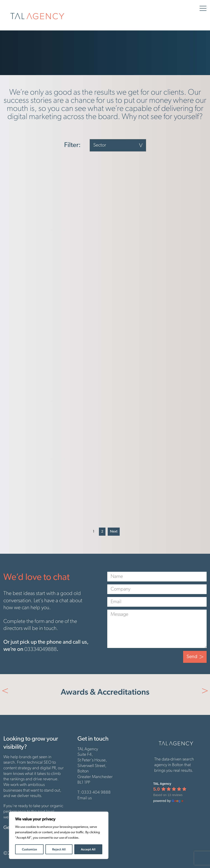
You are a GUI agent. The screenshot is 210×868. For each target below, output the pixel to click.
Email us (85, 798)
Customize (29, 849)
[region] (59, 835)
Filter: (72, 145)
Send (192, 657)
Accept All (88, 849)
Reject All (59, 849)
